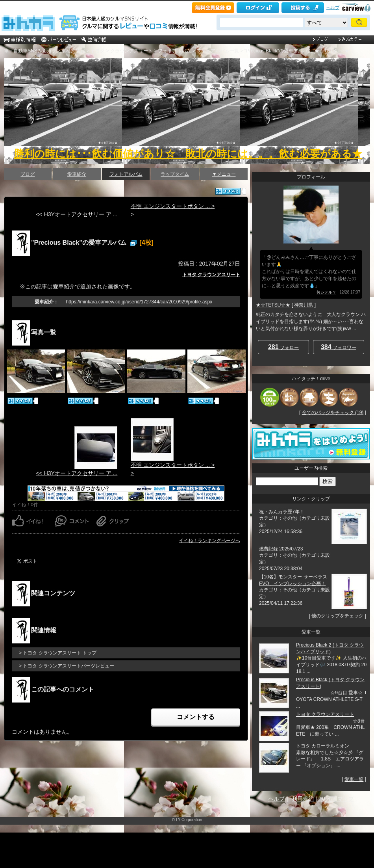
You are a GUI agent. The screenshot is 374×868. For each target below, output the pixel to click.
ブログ (28, 174)
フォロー (283, 347)
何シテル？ (326, 292)
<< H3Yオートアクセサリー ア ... (77, 214)
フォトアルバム (174, 51)
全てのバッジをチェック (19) (333, 413)
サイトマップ (337, 799)
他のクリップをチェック (337, 616)
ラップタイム (175, 174)
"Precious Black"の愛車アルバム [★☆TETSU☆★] (297, 51)
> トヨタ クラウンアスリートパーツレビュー (67, 666)
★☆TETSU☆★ (273, 305)
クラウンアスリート (131, 51)
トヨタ (98, 51)
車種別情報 (73, 51)
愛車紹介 (77, 174)
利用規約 (303, 799)
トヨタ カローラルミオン (323, 746)
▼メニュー (224, 174)
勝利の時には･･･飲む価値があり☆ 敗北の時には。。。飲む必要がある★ (188, 154)
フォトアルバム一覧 (218, 51)
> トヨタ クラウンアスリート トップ (58, 653)
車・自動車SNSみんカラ (30, 51)
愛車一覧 (354, 779)
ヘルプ (333, 7)
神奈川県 (304, 305)
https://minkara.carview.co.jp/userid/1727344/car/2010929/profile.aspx (139, 302)
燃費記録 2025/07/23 (281, 549)
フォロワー (339, 347)
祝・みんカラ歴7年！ (282, 512)
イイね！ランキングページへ (209, 541)
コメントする (196, 717)
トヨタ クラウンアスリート (211, 275)
